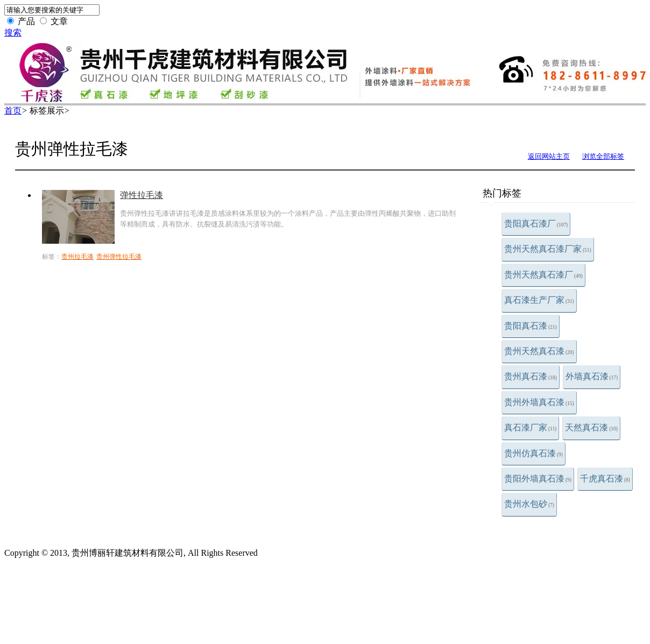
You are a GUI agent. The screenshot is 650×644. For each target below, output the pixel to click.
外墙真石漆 (592, 376)
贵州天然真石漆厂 (543, 275)
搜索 (13, 33)
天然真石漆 (591, 427)
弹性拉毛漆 (142, 195)
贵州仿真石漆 (534, 453)
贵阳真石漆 (531, 326)
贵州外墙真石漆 (539, 402)
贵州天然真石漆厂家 (548, 249)
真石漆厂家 (530, 427)
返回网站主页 (549, 156)
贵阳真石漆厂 (536, 224)
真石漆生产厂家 (539, 300)
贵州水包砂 (529, 504)
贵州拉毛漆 (77, 257)
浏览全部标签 (603, 156)
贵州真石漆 (531, 376)
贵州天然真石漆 (539, 351)
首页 (13, 111)
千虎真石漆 (605, 479)
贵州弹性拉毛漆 (119, 257)
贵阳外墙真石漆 (538, 479)
